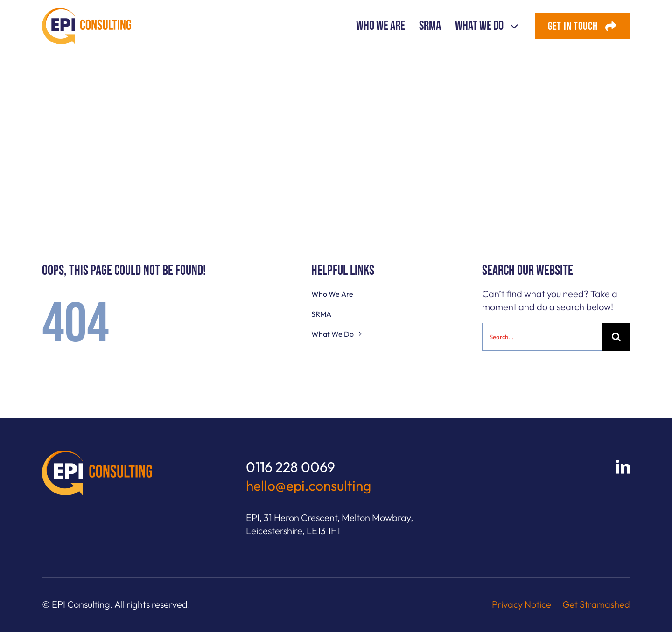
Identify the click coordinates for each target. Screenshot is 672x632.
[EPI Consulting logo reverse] (97, 455)
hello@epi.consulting (308, 486)
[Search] (616, 337)
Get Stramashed (596, 604)
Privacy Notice (521, 604)
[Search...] (542, 337)
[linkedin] (623, 467)
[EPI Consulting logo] (87, 12)
